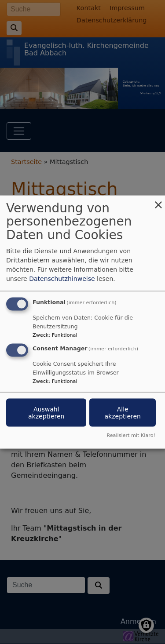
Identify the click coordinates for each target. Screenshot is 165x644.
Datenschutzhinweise (62, 278)
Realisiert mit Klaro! (131, 435)
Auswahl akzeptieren (46, 413)
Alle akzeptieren (122, 413)
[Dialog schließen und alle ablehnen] (158, 201)
